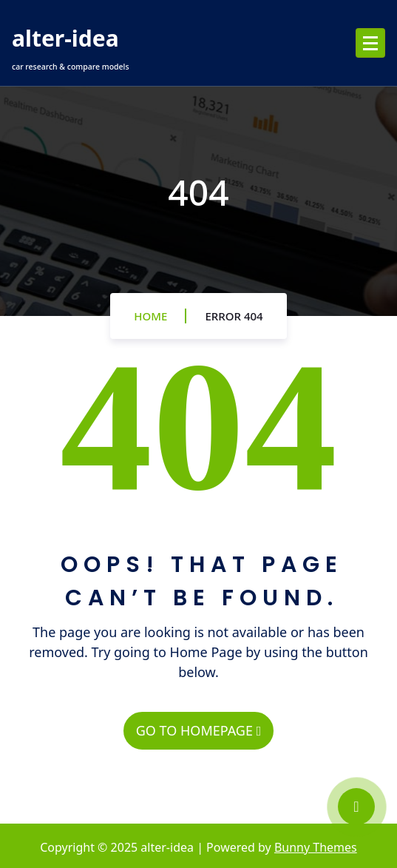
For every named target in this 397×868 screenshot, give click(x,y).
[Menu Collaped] (370, 43)
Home (150, 316)
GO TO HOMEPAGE (198, 730)
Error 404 (234, 316)
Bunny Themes (316, 847)
